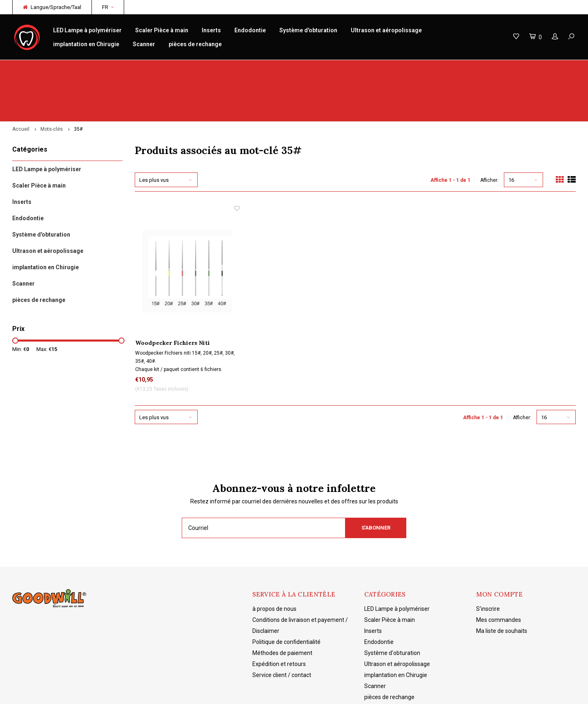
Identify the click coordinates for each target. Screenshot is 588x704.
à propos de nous (274, 564)
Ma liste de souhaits (502, 586)
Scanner (144, 44)
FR (108, 7)
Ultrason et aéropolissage (386, 30)
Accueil (21, 84)
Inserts (211, 30)
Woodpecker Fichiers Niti (173, 298)
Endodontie (250, 30)
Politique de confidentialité (286, 597)
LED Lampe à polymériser (87, 30)
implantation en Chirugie (86, 44)
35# (78, 84)
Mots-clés (52, 84)
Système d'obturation (308, 30)
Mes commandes (499, 575)
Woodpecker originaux (45, 68)
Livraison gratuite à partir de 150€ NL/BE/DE (517, 68)
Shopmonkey (198, 692)
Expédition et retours (279, 619)
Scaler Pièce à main (162, 30)
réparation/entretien (188, 68)
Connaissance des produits (339, 68)
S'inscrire (488, 564)
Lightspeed (141, 692)
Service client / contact (282, 630)
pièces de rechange (195, 44)
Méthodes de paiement (282, 608)
